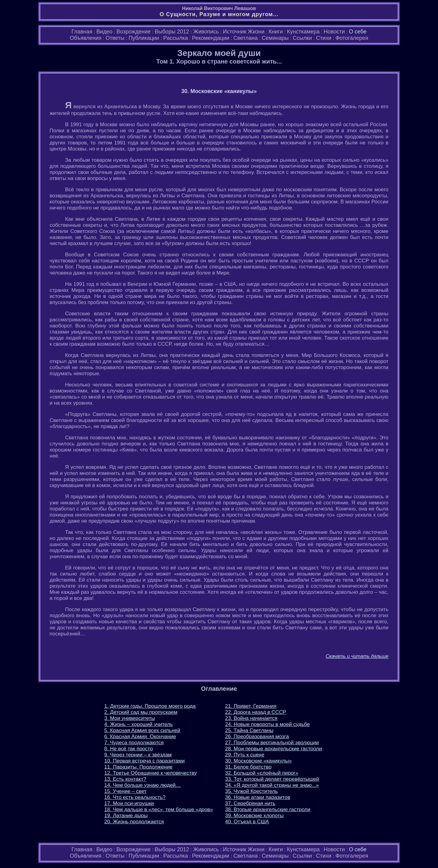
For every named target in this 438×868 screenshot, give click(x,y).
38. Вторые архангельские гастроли (268, 809)
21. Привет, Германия (251, 706)
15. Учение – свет (125, 791)
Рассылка (176, 38)
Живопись (206, 32)
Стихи (324, 38)
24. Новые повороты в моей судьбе (268, 724)
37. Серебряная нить (250, 803)
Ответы (115, 38)
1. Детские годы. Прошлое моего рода (150, 706)
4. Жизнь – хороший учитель (139, 724)
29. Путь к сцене (245, 755)
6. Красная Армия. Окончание (140, 737)
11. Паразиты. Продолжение (138, 767)
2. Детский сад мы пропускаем (141, 712)
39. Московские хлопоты (254, 816)
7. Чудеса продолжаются (134, 743)
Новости (334, 32)
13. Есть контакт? (125, 779)
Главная (82, 32)
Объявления (85, 38)
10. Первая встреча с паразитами (144, 761)
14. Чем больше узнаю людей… (143, 785)
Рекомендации (211, 38)
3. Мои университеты (130, 718)
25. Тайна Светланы (249, 730)
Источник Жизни (244, 32)
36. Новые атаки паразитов (258, 797)
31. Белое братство (248, 767)
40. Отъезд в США (247, 822)
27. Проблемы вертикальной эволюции (272, 743)
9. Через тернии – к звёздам (138, 755)
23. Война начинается (251, 718)
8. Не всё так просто (129, 749)
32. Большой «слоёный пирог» (262, 773)
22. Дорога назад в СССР (256, 712)
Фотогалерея (352, 38)
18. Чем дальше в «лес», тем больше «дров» (159, 809)
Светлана (245, 38)
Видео (104, 32)
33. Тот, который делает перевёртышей (272, 779)
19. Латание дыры (126, 816)
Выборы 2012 (172, 32)
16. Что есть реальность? (135, 797)
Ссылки (302, 38)
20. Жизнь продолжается (134, 822)
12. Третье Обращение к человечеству (151, 773)
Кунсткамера (303, 32)
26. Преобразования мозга (257, 737)
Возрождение (134, 32)
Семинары (275, 38)
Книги (276, 32)
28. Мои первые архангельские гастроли (273, 749)
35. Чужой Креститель (251, 791)
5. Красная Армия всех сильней (142, 730)
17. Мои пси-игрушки (129, 803)
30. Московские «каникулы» (258, 761)
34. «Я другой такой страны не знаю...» (272, 785)
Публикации (144, 38)
